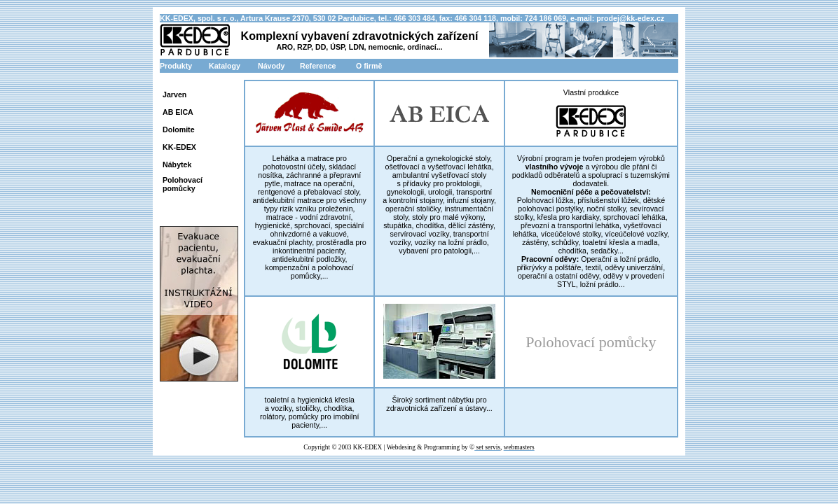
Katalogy (225, 66)
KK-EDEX (179, 147)
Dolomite (179, 129)
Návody (272, 66)
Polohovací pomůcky (183, 184)
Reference (318, 66)
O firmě (369, 66)
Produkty (176, 66)
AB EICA (178, 112)
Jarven (174, 94)
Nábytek (177, 164)
